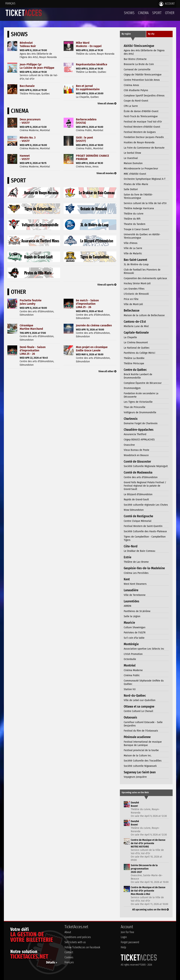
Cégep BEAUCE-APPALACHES (139, 440)
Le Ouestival (131, 158)
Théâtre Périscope (134, 363)
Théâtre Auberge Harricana (139, 208)
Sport (157, 13)
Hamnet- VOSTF (25, 157)
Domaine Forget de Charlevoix (141, 423)
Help (123, 947)
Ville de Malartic (133, 254)
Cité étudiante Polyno (136, 90)
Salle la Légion (132, 616)
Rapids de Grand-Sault (136, 500)
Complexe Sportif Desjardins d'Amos (144, 96)
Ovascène (129, 445)
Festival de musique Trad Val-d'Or (143, 122)
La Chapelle (130, 337)
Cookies (69, 957)
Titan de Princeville (135, 407)
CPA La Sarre (131, 106)
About (68, 932)
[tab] (133, 34)
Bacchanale (27, 86)
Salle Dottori (131, 189)
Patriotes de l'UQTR (135, 633)
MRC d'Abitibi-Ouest (135, 174)
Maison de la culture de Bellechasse (144, 315)
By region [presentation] (126, 34)
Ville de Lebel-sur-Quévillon (140, 700)
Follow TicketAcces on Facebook (82, 947)
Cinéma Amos (131, 85)
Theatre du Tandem (135, 224)
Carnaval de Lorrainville (137, 70)
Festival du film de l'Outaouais (141, 731)
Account (167, 4)
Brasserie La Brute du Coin (139, 64)
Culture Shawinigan (135, 627)
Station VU (130, 689)
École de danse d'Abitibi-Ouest (141, 111)
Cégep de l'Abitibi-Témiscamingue (143, 75)
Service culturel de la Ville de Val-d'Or (145, 203)
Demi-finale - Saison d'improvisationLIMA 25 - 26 (33, 350)
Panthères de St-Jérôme (137, 611)
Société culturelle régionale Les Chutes (146, 505)
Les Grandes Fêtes (134, 289)
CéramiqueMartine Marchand (31, 327)
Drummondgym (132, 388)
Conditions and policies (78, 937)
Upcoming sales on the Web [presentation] (135, 792)
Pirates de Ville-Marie (136, 184)
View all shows (107, 104)
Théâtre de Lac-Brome (136, 562)
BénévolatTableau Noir (28, 44)
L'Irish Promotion (133, 654)
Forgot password (130, 942)
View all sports (107, 285)
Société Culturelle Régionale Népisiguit (146, 466)
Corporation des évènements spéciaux (145, 278)
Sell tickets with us (75, 942)
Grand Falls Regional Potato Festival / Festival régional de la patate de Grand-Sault (145, 486)
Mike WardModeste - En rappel (89, 44)
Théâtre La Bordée (134, 358)
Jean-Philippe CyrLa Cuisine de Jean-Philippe (37, 66)
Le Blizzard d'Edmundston (138, 494)
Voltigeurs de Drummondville (140, 412)
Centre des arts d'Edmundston (141, 477)
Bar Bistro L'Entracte (135, 59)
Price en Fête (131, 299)
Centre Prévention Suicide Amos (142, 80)
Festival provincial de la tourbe (141, 750)
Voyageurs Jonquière (135, 777)
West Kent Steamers (135, 584)
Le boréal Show (132, 153)
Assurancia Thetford (135, 434)
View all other (107, 371)
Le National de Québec (137, 348)
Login (124, 937)
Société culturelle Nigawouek (140, 766)
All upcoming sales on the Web (150, 910)
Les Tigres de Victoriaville (138, 402)
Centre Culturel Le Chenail (138, 711)
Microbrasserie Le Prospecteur (141, 169)
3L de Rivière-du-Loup (136, 264)
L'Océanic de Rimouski (136, 294)
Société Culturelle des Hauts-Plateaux (145, 531)
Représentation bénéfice (92, 64)
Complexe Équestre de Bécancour (143, 383)
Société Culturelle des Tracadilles (143, 761)
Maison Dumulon (133, 163)
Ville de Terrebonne (135, 595)
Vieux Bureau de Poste (136, 450)
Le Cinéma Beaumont (136, 342)
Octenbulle (130, 659)
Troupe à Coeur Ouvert (136, 229)
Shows (129, 13)
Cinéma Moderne (133, 670)
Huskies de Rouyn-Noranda (139, 142)
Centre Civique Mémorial (138, 521)
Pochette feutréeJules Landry (31, 302)
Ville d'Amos (131, 243)
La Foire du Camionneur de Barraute (144, 148)
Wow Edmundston (134, 510)
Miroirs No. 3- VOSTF (28, 139)
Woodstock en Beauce (136, 455)
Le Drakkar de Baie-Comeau (139, 551)
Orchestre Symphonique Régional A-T (145, 179)
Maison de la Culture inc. (138, 756)
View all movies (106, 173)
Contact (69, 952)
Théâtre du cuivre (134, 214)
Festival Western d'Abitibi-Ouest (142, 127)
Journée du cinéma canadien (94, 325)
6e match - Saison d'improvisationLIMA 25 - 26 (87, 304)
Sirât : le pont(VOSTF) (84, 139)
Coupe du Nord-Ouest (136, 101)
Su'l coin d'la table (134, 638)
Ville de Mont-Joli (133, 304)
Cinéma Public (132, 675)
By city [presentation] (151, 34)
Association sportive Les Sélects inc (144, 649)
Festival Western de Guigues (140, 132)
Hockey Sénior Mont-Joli (137, 283)
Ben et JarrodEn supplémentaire (88, 88)
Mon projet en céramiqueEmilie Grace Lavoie (92, 349)
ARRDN (128, 606)
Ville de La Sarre (133, 248)
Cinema (143, 13)
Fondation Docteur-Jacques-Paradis (144, 137)
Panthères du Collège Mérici (139, 353)
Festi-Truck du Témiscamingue (141, 116)
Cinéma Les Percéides (136, 573)
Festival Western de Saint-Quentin (143, 526)
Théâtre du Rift (132, 219)
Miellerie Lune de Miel (136, 326)
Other (170, 13)
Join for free (127, 932)
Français (10, 3)
